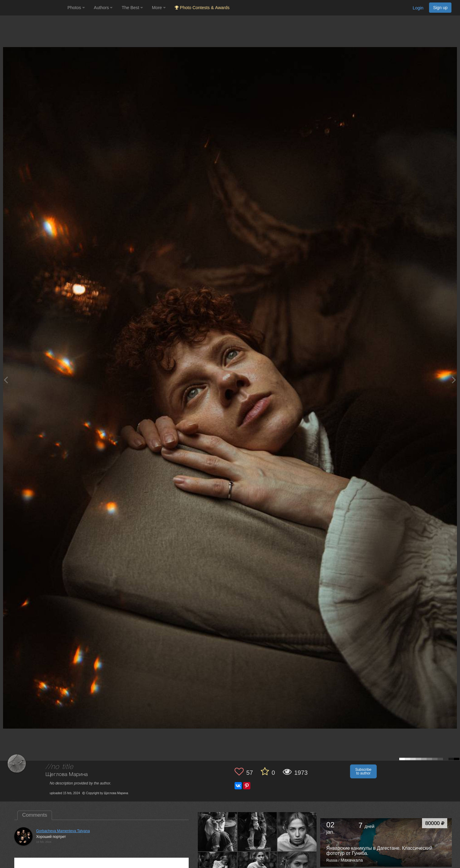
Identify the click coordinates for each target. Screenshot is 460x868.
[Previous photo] (6, 380)
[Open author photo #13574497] (297, 832)
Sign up (440, 8)
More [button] (159, 8)
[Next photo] (454, 380)
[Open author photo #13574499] (218, 832)
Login (418, 8)
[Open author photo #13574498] (257, 832)
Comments (35, 815)
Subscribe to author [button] (363, 771)
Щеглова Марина (67, 775)
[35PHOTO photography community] (33, 8)
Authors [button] (103, 8)
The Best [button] (132, 8)
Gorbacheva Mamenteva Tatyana (63, 831)
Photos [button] (76, 8)
